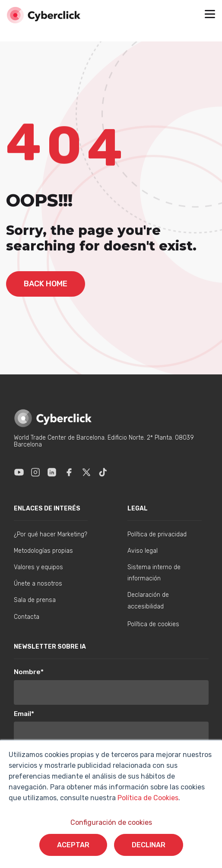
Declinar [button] (149, 845)
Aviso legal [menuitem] (143, 551)
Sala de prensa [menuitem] (35, 600)
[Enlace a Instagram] (35, 472)
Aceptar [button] (73, 845)
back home (46, 284)
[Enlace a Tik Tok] (103, 472)
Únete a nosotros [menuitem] (38, 584)
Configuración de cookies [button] (111, 822)
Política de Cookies (147, 798)
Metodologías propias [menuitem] (43, 551)
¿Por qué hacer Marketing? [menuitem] (51, 534)
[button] (210, 15)
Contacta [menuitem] (27, 617)
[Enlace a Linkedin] (52, 472)
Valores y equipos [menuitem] (38, 567)
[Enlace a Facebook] (69, 472)
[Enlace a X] (86, 472)
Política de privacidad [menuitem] (157, 534)
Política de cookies (153, 624)
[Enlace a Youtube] (19, 472)
